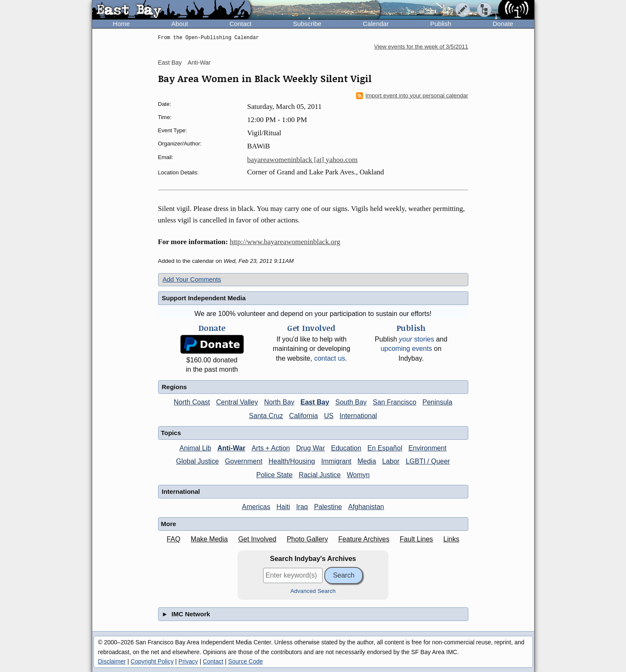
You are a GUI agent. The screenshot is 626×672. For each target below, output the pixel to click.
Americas (256, 507)
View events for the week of (421, 47)
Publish (440, 24)
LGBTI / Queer (428, 461)
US (329, 416)
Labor (391, 461)
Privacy (188, 661)
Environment (428, 448)
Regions (174, 387)
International (358, 416)
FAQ (173, 539)
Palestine (328, 507)
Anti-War (199, 63)
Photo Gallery (307, 539)
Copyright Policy (152, 661)
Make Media (209, 539)
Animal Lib (195, 448)
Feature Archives (364, 539)
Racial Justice (320, 475)
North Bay (279, 402)
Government (244, 461)
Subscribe (307, 24)
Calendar (376, 24)
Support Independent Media (204, 298)
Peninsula (437, 402)
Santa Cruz (266, 416)
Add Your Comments (192, 279)
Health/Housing (292, 461)
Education (346, 448)
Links (451, 539)
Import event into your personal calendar (412, 96)
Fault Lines (416, 539)
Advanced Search (313, 591)
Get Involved (257, 539)
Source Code (246, 661)
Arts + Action (271, 448)
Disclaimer (112, 661)
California (303, 416)
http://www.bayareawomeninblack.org (285, 242)
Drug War (311, 448)
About (180, 24)
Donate (503, 24)
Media (367, 461)
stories (417, 339)
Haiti (283, 507)
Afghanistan (366, 507)
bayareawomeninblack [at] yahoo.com (303, 160)
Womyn (358, 475)
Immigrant (336, 461)
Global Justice (197, 461)
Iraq (302, 507)
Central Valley (237, 402)
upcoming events (406, 349)
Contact (241, 24)
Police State (274, 475)
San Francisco (394, 402)
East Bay (170, 63)
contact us (330, 358)
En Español (385, 448)
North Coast (192, 402)
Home (121, 24)
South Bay (351, 402)
